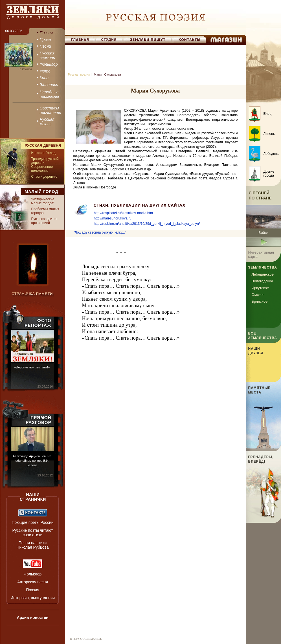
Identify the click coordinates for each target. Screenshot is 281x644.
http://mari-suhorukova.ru (113, 218)
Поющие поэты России (32, 522)
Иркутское (260, 288)
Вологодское (262, 281)
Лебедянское (263, 274)
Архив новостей (32, 617)
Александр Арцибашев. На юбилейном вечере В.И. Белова (32, 461)
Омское (258, 295)
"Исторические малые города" (43, 201)
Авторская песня (33, 582)
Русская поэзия (79, 74)
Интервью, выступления (33, 598)
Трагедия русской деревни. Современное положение (45, 165)
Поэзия (33, 590)
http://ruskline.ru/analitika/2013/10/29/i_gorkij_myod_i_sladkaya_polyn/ (147, 224)
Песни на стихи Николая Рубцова (32, 545)
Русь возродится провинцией (44, 221)
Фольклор (33, 574)
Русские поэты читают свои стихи (32, 533)
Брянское (260, 301)
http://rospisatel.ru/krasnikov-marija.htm (123, 213)
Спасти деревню (44, 177)
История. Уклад (43, 153)
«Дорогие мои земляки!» (32, 367)
